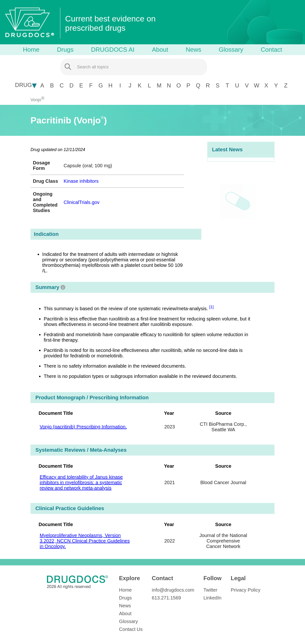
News (193, 50)
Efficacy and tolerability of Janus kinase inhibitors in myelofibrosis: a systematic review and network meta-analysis (81, 482)
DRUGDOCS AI (113, 50)
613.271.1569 (166, 598)
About (160, 50)
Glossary (231, 50)
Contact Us (131, 629)
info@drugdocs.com (173, 590)
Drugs (65, 50)
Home (31, 50)
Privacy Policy (245, 590)
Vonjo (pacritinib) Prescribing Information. (83, 427)
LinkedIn (213, 598)
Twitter (211, 590)
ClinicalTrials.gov (81, 202)
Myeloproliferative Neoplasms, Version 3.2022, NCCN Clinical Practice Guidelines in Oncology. (85, 541)
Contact (271, 50)
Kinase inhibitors (81, 181)
